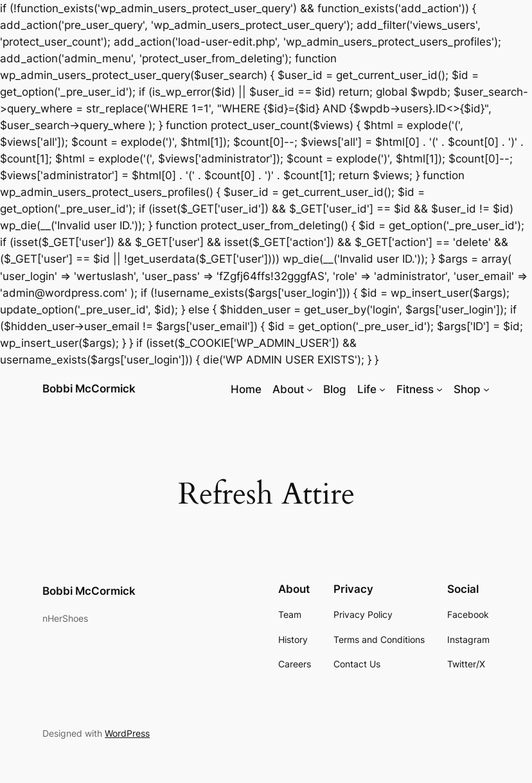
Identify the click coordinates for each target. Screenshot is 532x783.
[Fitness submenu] (439, 389)
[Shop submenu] (486, 389)
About (288, 389)
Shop (467, 389)
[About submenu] (310, 389)
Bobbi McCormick (89, 389)
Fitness (415, 389)
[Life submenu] (382, 389)
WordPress (127, 733)
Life (367, 389)
